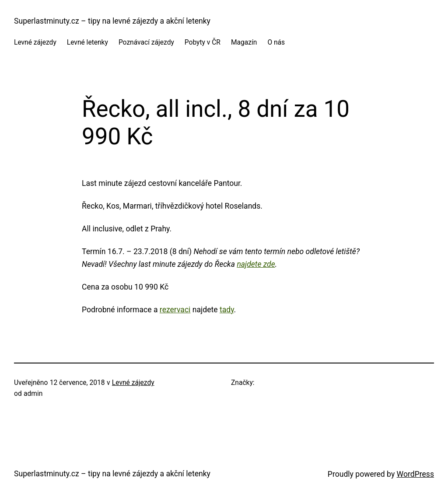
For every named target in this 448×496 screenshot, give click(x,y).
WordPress (415, 474)
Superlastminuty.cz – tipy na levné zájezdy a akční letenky (112, 21)
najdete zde (256, 264)
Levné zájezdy (133, 383)
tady (227, 310)
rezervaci (175, 310)
